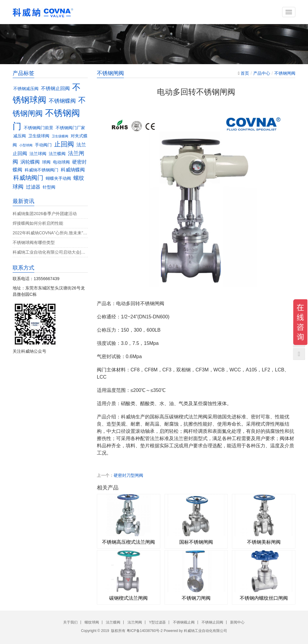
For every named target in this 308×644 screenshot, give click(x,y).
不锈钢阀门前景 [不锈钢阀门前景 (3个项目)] (38, 128)
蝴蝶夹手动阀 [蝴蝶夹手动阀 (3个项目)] (58, 178)
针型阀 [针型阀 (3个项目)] (49, 187)
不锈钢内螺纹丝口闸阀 (264, 598)
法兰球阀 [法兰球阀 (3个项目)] (38, 154)
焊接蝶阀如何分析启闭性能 (38, 223)
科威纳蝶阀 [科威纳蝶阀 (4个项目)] (73, 170)
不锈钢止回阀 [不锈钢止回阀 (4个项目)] (55, 88)
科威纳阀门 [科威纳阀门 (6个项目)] (28, 178)
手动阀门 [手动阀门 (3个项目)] (43, 145)
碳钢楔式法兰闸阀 (128, 598)
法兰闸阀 (135, 622)
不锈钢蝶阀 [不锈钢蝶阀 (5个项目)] (62, 101)
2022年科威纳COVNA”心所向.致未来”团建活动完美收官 (50, 233)
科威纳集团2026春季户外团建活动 (45, 214)
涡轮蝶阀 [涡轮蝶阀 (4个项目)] (30, 162)
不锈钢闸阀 (285, 73)
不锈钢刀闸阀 (196, 598)
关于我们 (70, 622)
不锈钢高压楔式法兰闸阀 (128, 542)
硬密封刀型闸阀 (128, 475)
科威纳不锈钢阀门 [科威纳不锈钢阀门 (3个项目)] (42, 170)
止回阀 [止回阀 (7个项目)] (64, 144)
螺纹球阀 (92, 622)
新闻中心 (237, 622)
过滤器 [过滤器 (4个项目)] (33, 187)
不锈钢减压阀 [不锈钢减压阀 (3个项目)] (26, 89)
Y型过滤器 (157, 622)
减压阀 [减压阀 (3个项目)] (20, 136)
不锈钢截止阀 (184, 622)
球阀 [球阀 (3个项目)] (46, 162)
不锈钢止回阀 (212, 622)
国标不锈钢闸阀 (196, 542)
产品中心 (262, 73)
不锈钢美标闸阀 (264, 542)
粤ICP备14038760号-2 (145, 631)
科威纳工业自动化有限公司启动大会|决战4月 (50, 252)
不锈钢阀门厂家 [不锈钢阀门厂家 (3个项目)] (70, 128)
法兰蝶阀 (113, 622)
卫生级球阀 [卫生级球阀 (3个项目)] (39, 136)
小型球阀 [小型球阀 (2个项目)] (26, 145)
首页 (245, 73)
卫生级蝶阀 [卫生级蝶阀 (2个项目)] (60, 136)
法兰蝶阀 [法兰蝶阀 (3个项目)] (57, 154)
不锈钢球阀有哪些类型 (34, 242)
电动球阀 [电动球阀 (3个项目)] (61, 162)
